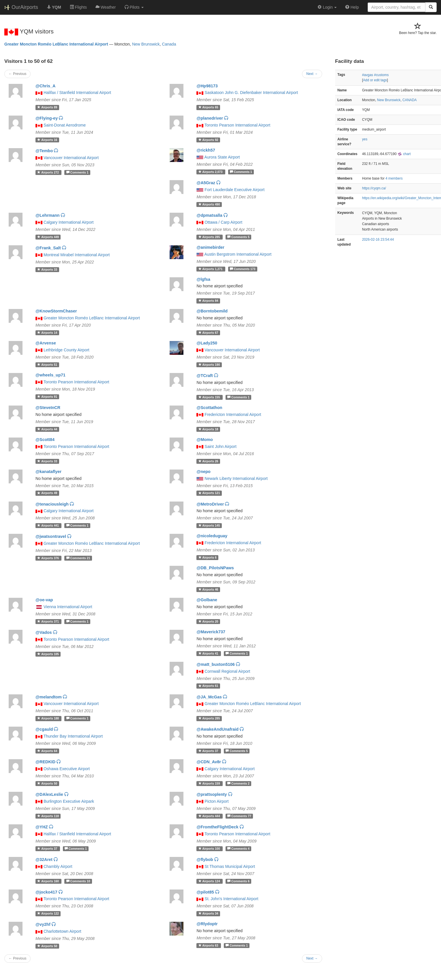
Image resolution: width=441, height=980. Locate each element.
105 (48, 654)
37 (209, 751)
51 (47, 365)
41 (209, 653)
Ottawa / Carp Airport (223, 222)
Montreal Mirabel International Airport (77, 255)
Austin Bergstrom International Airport (238, 254)
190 (209, 365)
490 (209, 204)
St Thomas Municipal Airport (230, 866)
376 (48, 558)
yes (365, 139)
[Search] (431, 7)
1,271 (211, 269)
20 (208, 621)
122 (48, 913)
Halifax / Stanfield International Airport (77, 93)
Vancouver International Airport (71, 158)
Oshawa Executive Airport (67, 769)
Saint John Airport (220, 446)
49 (47, 493)
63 (209, 945)
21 (78, 558)
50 (47, 783)
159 (210, 783)
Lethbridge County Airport (66, 350)
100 (210, 849)
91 (47, 397)
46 (208, 589)
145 (209, 525)
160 (48, 881)
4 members (394, 178)
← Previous (17, 74)
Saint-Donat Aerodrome (65, 125)
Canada (169, 44)
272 (48, 172)
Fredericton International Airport (233, 414)
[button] (134, 7)
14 (47, 333)
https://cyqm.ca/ (374, 188)
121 (209, 493)
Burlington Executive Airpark (69, 801)
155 (210, 397)
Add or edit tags (375, 80)
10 (78, 881)
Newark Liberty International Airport (236, 478)
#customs (381, 75)
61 (208, 686)
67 (208, 333)
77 (239, 816)
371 (48, 621)
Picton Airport (216, 801)
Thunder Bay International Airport (73, 736)
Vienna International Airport (68, 607)
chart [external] (404, 154)
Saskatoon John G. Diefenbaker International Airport (251, 93)
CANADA (410, 100)
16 (47, 140)
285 (210, 237)
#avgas (367, 75)
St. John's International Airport (231, 899)
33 (47, 269)
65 (208, 107)
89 (47, 107)
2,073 (211, 172)
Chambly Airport (58, 866)
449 (48, 237)
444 (210, 816)
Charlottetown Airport (62, 931)
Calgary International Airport (69, 222)
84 (208, 301)
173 (243, 269)
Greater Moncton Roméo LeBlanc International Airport (56, 44)
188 (48, 718)
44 (47, 429)
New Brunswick (146, 44)
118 (48, 816)
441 (48, 525)
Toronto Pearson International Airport (237, 125)
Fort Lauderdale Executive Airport (234, 190)
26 (208, 461)
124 (210, 881)
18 (208, 429)
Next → (312, 74)
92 (208, 140)
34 (208, 913)
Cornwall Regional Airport (227, 671)
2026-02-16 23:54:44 (378, 240)
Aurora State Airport (222, 157)
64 (47, 751)
